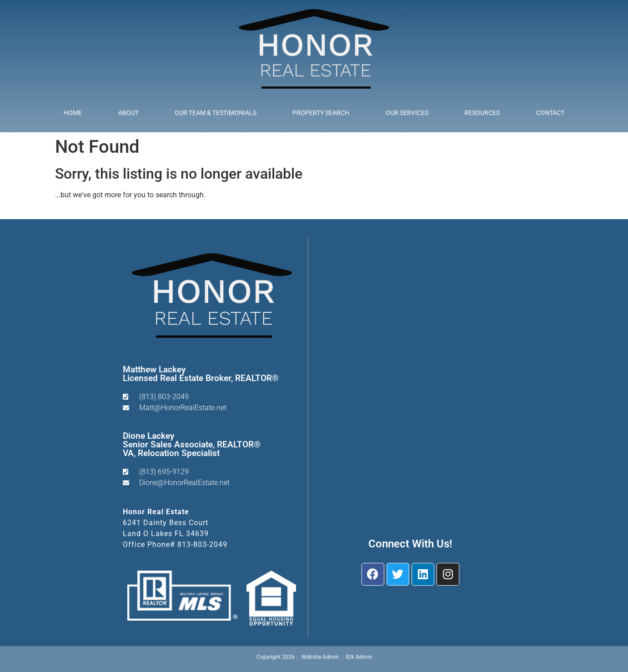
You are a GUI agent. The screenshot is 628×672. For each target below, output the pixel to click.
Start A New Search (86, 213)
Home (73, 113)
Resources (482, 113)
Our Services (407, 113)
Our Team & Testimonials (216, 113)
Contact (550, 113)
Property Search (321, 113)
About (128, 113)
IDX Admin (359, 657)
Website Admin (320, 657)
